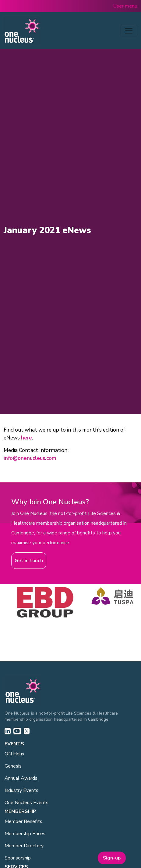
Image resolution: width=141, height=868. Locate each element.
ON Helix (14, 754)
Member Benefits (23, 821)
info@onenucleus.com (30, 458)
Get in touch (29, 561)
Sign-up (112, 858)
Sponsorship (18, 858)
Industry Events (21, 790)
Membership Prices (25, 834)
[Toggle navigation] (129, 31)
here (26, 438)
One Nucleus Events (26, 803)
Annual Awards (21, 778)
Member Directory (24, 846)
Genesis (13, 766)
